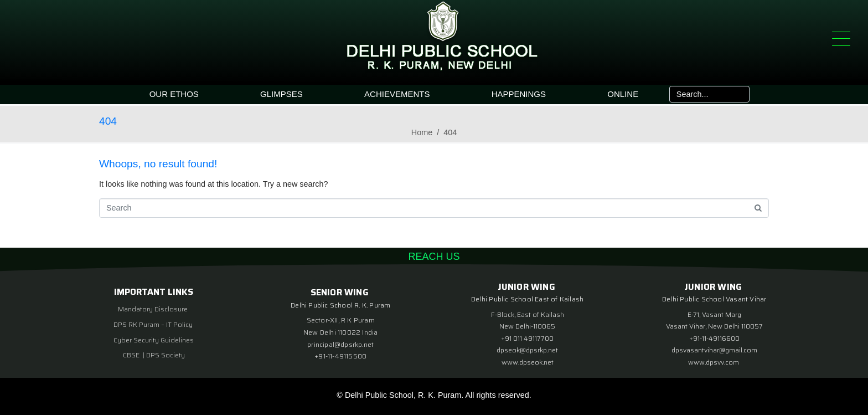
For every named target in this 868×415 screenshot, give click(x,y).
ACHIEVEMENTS (397, 94)
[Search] (740, 94)
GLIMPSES (281, 94)
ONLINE (623, 94)
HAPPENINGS (519, 94)
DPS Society (166, 355)
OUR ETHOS (174, 94)
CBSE (132, 355)
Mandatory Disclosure (153, 309)
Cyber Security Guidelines (154, 340)
